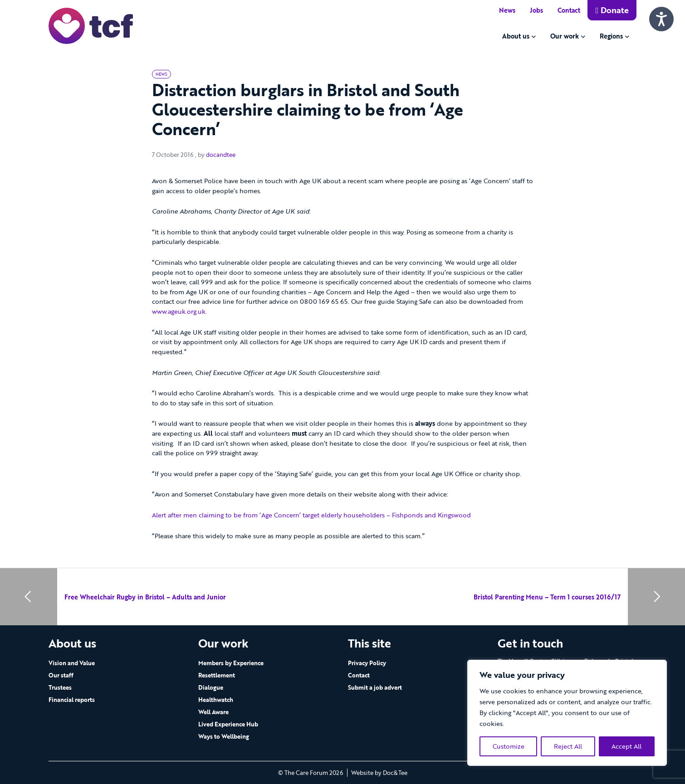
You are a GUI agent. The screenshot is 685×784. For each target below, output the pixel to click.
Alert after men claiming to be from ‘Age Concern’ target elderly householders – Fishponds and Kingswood (311, 515)
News (507, 10)
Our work (565, 36)
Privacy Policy (367, 663)
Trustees (60, 687)
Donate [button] (612, 10)
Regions (611, 36)
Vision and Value (72, 663)
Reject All (568, 746)
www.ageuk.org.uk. (179, 311)
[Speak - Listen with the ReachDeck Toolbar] (661, 19)
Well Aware (213, 712)
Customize (509, 746)
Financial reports (72, 700)
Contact (569, 10)
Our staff (61, 675)
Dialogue (211, 687)
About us (516, 36)
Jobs (536, 10)
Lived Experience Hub (228, 724)
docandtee (221, 155)
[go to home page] (91, 25)
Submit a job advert (375, 687)
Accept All (626, 746)
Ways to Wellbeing (224, 736)
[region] (567, 713)
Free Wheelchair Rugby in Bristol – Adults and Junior (145, 597)
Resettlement (217, 675)
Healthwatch (216, 700)
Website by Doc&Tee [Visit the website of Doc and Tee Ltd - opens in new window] (379, 773)
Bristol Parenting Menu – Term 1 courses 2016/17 (547, 597)
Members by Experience (231, 663)
